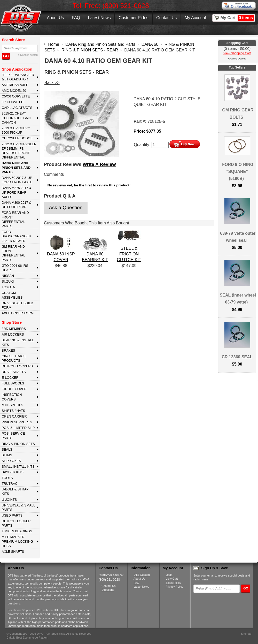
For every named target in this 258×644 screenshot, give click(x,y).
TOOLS (7, 478)
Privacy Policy (174, 587)
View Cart (172, 579)
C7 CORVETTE (13, 102)
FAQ (76, 18)
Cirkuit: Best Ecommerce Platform (28, 638)
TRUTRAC (9, 484)
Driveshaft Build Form (17, 305)
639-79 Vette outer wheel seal (238, 237)
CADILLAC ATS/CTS (17, 108)
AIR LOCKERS (13, 334)
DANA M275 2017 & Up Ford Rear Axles (16, 192)
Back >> (52, 83)
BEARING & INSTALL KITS (18, 342)
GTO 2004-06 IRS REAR (15, 268)
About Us (55, 18)
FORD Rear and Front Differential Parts (15, 219)
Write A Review (99, 164)
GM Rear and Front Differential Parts (13, 253)
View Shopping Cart (237, 53)
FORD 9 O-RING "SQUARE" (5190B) (238, 172)
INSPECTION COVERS (12, 397)
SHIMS (7, 455)
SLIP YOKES (11, 461)
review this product (113, 185)
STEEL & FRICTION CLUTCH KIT (129, 254)
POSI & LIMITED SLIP (18, 428)
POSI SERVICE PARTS (13, 436)
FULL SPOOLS (13, 383)
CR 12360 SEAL (237, 357)
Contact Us (166, 18)
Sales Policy (173, 583)
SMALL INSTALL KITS (18, 467)
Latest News (99, 18)
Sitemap (246, 634)
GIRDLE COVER (14, 389)
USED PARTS (12, 515)
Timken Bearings (17, 531)
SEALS (7, 449)
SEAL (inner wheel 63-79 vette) (238, 299)
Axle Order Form (18, 313)
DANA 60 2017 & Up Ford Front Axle (17, 180)
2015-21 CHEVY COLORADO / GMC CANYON (16, 118)
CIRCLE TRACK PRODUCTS (14, 358)
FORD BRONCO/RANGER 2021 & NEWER (16, 236)
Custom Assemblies (12, 295)
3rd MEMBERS (14, 329)
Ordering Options (237, 59)
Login (169, 575)
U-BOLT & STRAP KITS (15, 491)
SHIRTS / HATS (13, 411)
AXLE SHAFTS (13, 552)
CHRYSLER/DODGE (17, 138)
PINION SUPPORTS (17, 422)
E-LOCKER (10, 378)
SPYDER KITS (13, 472)
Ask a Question (66, 207)
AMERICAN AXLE (15, 85)
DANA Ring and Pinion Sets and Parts (16, 168)
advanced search (28, 55)
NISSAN (8, 276)
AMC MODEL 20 (14, 91)
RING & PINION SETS (18, 444)
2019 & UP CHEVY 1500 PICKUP (16, 130)
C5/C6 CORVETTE (16, 96)
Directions (108, 590)
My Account (195, 18)
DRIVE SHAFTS (14, 372)
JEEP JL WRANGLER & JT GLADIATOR (18, 77)
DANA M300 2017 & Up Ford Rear (16, 205)
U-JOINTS (9, 500)
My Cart (237, 18)
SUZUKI (8, 281)
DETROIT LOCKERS (17, 366)
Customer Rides (134, 18)
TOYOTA (8, 287)
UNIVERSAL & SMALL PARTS (18, 507)
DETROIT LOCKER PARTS (16, 523)
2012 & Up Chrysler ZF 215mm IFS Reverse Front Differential (19, 151)
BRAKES (8, 350)
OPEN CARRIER (14, 416)
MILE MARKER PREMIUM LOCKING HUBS (17, 541)
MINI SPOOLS (12, 405)
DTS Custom (142, 575)
